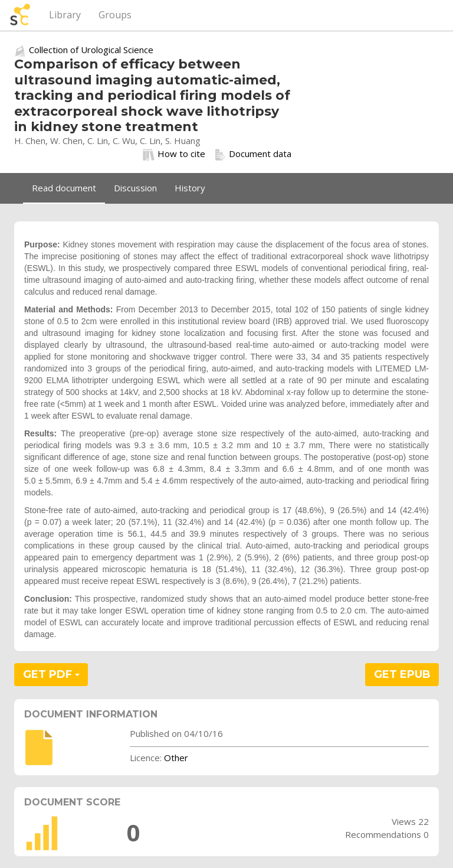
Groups (115, 15)
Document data (253, 154)
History (190, 188)
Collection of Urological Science (91, 50)
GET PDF (51, 674)
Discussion (135, 188)
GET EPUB (402, 674)
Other (176, 758)
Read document (64, 188)
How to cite (174, 154)
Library (65, 15)
